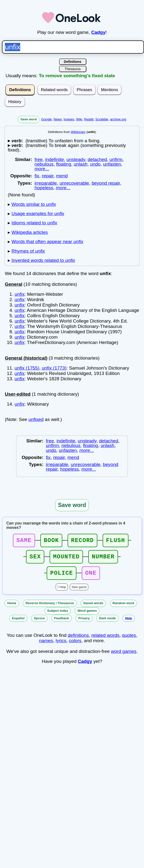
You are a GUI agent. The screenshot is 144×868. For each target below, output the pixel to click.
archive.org (118, 119)
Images (69, 119)
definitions (78, 640)
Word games (87, 615)
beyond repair (106, 183)
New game (79, 591)
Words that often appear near (47, 242)
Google (46, 119)
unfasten (112, 164)
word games (124, 656)
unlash (81, 164)
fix (37, 176)
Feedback (62, 623)
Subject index (58, 615)
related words (105, 640)
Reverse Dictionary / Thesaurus (50, 607)
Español (18, 623)
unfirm (116, 159)
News (58, 119)
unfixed (36, 419)
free (39, 159)
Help (63, 591)
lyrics (61, 645)
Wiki (79, 119)
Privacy (84, 623)
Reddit (89, 119)
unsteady (76, 159)
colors (75, 645)
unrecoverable (74, 183)
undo (95, 164)
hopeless (44, 188)
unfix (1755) (27, 368)
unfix (20, 294)
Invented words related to (43, 260)
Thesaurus (72, 69)
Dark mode (107, 623)
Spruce (39, 623)
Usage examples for (38, 214)
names (46, 645)
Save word (29, 119)
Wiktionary (78, 132)
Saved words (93, 607)
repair (48, 176)
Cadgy (98, 32)
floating (64, 164)
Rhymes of (28, 251)
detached (97, 159)
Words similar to (34, 204)
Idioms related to (34, 223)
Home (12, 607)
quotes (129, 640)
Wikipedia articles (30, 232)
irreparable (46, 183)
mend (62, 176)
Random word (123, 607)
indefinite (55, 159)
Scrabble (102, 119)
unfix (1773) (54, 368)
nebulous (44, 164)
